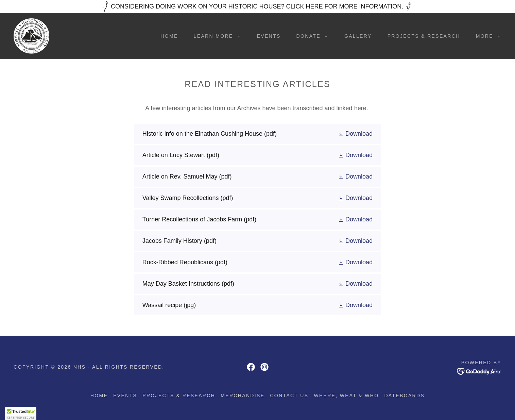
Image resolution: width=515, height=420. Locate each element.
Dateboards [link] (404, 396)
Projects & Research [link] (424, 36)
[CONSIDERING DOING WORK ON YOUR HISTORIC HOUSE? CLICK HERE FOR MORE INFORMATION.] (257, 6)
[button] (215, 36)
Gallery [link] (358, 36)
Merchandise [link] (243, 396)
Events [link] (269, 36)
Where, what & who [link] (347, 396)
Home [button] (99, 396)
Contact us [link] (289, 396)
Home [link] (169, 36)
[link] (31, 36)
